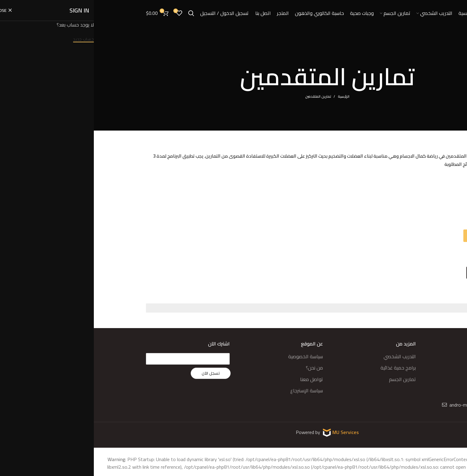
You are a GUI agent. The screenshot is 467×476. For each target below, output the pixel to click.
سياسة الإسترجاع (213, 387)
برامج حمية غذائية (304, 365)
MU (243, 429)
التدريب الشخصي (306, 353)
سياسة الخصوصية (212, 353)
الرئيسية (250, 96)
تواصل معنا (218, 376)
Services (256, 429)
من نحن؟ (221, 365)
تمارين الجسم (309, 376)
